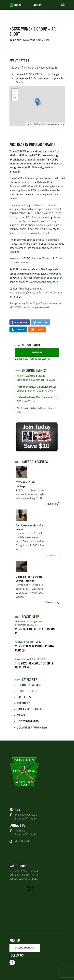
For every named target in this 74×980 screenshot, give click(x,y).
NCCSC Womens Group (42, 78)
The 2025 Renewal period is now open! (34, 665)
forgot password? (40, 359)
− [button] (15, 98)
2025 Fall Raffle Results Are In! (35, 631)
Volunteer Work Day (32, 727)
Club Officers (27, 691)
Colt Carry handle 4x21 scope (29, 527)
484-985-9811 (23, 841)
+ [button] (15, 92)
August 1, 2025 (33, 642)
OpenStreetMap (44, 124)
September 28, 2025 (25, 625)
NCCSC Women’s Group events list (29, 307)
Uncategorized (34, 621)
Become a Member (30, 685)
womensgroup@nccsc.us (24, 292)
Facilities (24, 697)
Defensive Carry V (27, 397)
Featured (20, 621)
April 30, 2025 (39, 659)
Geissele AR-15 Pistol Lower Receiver (29, 579)
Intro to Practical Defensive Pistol (36, 387)
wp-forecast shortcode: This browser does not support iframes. (37, 905)
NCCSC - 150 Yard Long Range (42, 74)
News (21, 715)
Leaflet (29, 124)
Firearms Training (30, 709)
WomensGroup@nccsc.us (43, 282)
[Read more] (52, 503)
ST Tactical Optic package (25, 484)
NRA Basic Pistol (27, 408)
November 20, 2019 (36, 40)
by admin (16, 40)
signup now (22, 359)
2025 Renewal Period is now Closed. (35, 648)
